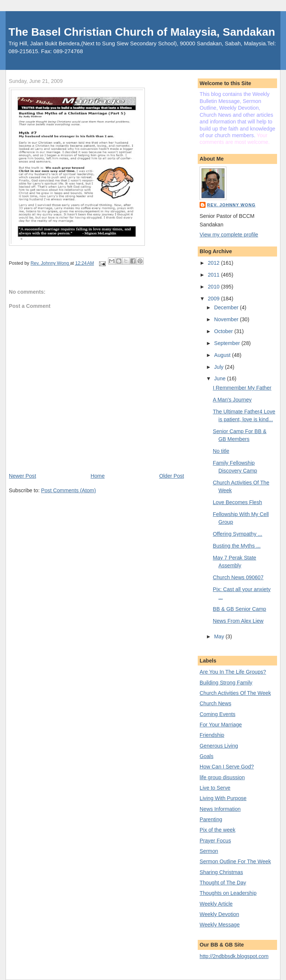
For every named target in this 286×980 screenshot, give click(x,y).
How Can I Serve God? (227, 767)
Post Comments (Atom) (68, 490)
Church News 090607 (238, 577)
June (221, 378)
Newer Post (23, 476)
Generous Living (219, 746)
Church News (215, 703)
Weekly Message (220, 925)
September (228, 343)
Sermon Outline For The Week (235, 861)
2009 (214, 299)
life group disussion (222, 777)
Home (98, 476)
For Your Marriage (221, 725)
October (224, 331)
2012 (214, 263)
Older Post (171, 476)
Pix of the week (217, 830)
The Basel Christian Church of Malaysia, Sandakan (142, 32)
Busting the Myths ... (236, 546)
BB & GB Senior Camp (239, 609)
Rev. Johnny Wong (231, 205)
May (220, 636)
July (220, 367)
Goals (206, 756)
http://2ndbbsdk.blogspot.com (234, 956)
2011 (214, 275)
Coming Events (217, 714)
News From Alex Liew (238, 621)
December (227, 307)
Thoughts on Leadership (228, 893)
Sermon (209, 851)
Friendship (212, 735)
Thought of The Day (223, 883)
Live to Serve (215, 788)
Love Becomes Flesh (237, 502)
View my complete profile (229, 235)
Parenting (211, 819)
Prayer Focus (215, 841)
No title (221, 451)
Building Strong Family (226, 683)
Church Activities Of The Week (235, 693)
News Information (220, 809)
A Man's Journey (232, 400)
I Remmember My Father (242, 388)
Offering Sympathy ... (237, 534)
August (223, 355)
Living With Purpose (223, 798)
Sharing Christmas (221, 872)
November (227, 319)
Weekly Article (216, 904)
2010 (214, 287)
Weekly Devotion (219, 914)
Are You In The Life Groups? (233, 672)
